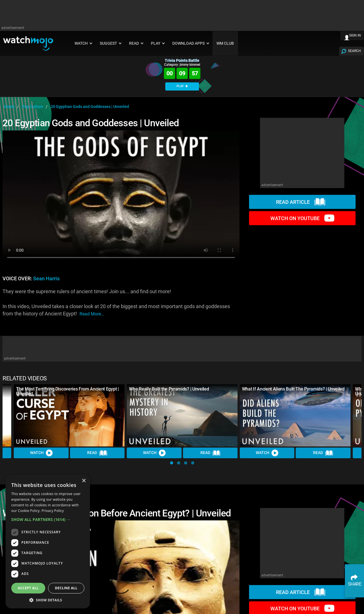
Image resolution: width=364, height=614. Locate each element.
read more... (92, 314)
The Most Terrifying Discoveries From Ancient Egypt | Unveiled (67, 391)
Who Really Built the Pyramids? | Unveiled (169, 389)
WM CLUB (225, 43)
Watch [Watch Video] (41, 453)
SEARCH (354, 51)
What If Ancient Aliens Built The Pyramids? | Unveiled (293, 389)
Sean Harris (46, 279)
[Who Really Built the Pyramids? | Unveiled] (182, 416)
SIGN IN (355, 35)
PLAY (182, 86)
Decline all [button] (66, 588)
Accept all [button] (28, 588)
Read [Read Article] (97, 453)
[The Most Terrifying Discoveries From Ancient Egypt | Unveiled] (69, 416)
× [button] (84, 481)
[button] (172, 463)
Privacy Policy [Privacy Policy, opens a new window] (53, 511)
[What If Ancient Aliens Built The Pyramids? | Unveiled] (295, 416)
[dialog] (48, 542)
